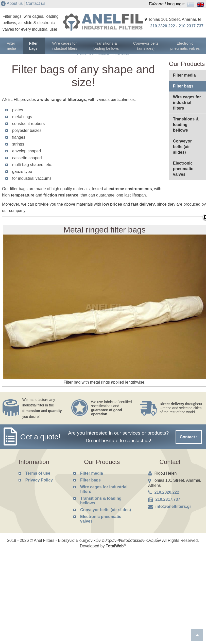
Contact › (189, 437)
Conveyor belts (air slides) (147, 46)
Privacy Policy (39, 480)
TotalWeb (116, 546)
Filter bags (38, 46)
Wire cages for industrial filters (69, 46)
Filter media (13, 46)
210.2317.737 (191, 26)
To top (197, 635)
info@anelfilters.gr (173, 506)
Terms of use (38, 473)
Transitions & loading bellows (108, 46)
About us (15, 3)
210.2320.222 (163, 26)
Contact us (36, 3)
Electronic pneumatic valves (186, 46)
